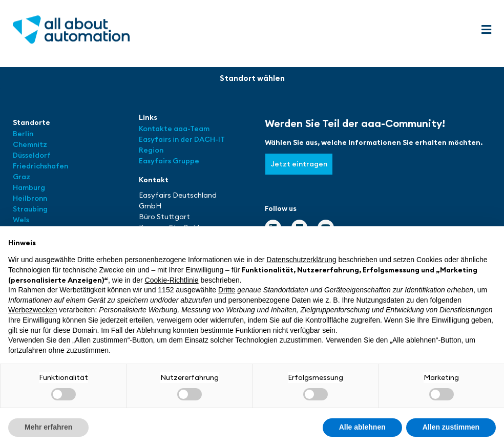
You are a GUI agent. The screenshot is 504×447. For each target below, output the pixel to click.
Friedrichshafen (40, 166)
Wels (21, 220)
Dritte (227, 290)
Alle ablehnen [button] (362, 427)
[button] (486, 30)
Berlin (23, 134)
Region (151, 150)
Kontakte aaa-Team (174, 129)
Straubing (30, 209)
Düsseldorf (33, 155)
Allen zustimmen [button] (451, 427)
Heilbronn (30, 198)
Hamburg (29, 187)
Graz (22, 177)
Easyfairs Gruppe (169, 161)
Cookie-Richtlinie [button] (172, 280)
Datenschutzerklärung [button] (301, 260)
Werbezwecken (33, 310)
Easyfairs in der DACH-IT (182, 139)
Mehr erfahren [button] (48, 427)
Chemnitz (30, 144)
